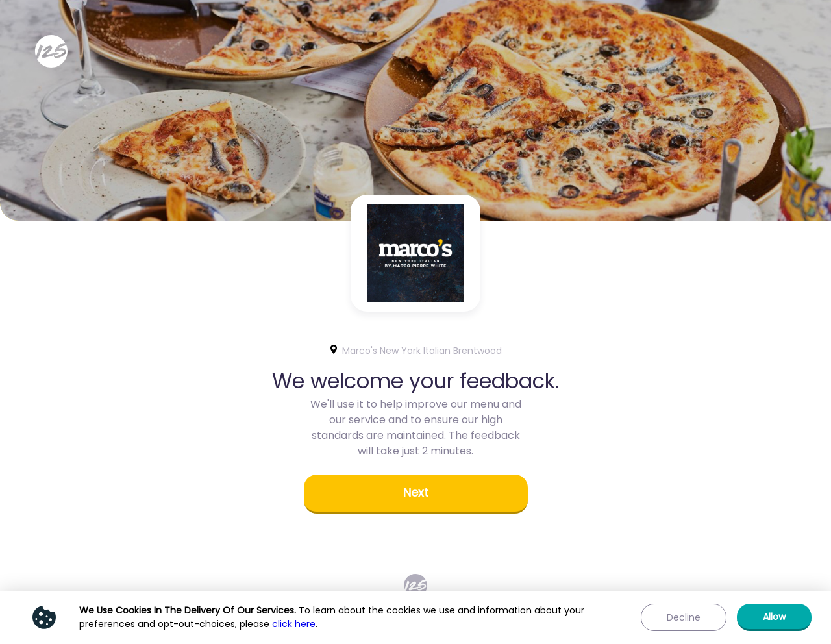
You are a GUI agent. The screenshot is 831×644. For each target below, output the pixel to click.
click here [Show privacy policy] (294, 624)
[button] (416, 494)
